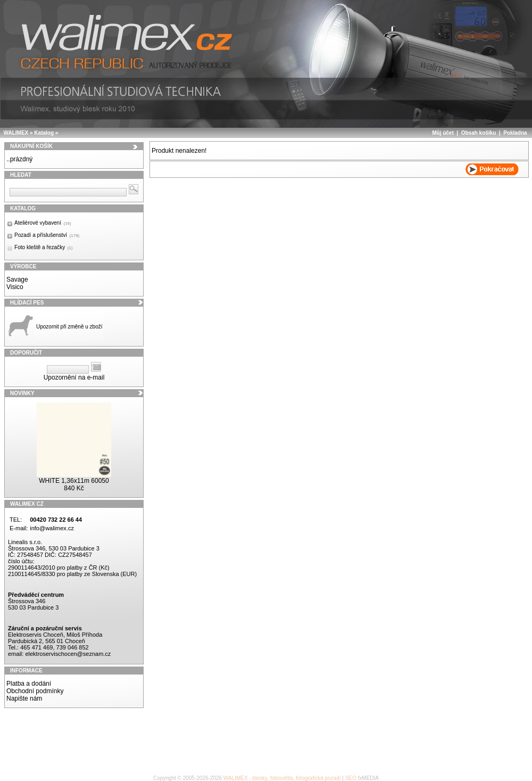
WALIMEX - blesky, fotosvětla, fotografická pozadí (282, 778)
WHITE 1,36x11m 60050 (74, 481)
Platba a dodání (29, 684)
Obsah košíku (479, 133)
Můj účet (443, 133)
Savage (17, 279)
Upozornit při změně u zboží (69, 327)
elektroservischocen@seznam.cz (68, 654)
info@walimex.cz (52, 528)
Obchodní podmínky (35, 691)
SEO (351, 778)
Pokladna (515, 133)
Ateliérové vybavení (43, 223)
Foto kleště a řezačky (43, 247)
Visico (15, 287)
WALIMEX (16, 133)
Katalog (44, 133)
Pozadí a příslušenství (47, 235)
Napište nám (24, 698)
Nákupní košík (31, 146)
